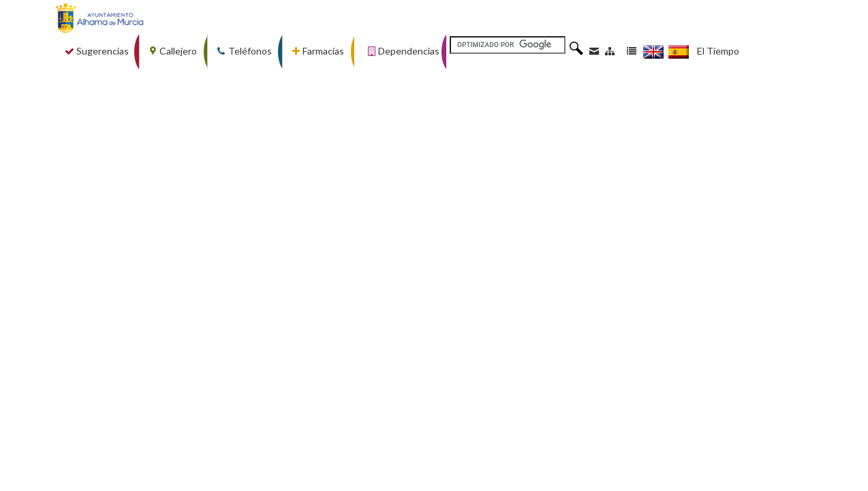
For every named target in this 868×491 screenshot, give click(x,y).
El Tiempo (718, 51)
